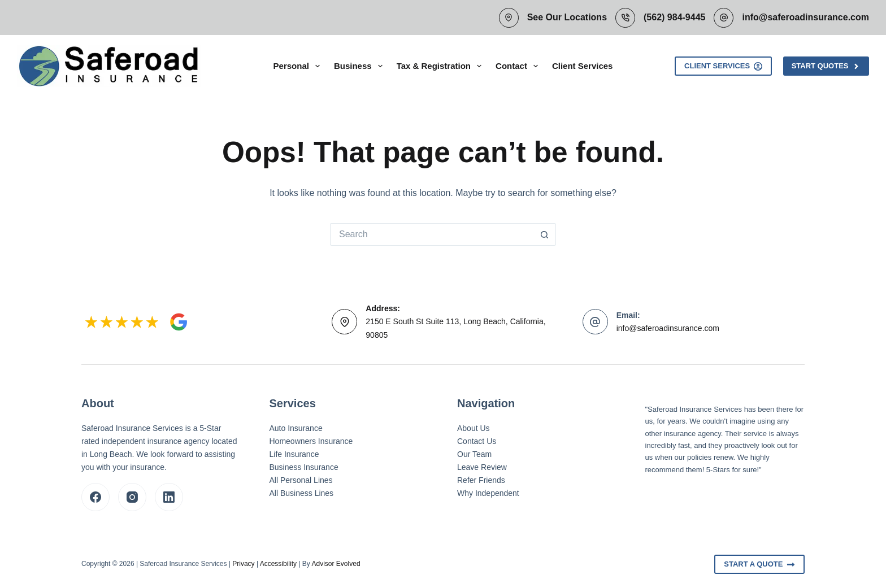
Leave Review (482, 467)
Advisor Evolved (336, 564)
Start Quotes (826, 66)
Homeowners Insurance (311, 441)
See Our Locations (567, 17)
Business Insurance (304, 467)
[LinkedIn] (169, 497)
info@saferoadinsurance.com (805, 17)
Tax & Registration (441, 66)
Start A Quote (759, 564)
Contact (519, 66)
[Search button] (545, 234)
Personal (299, 66)
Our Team (474, 454)
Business (361, 66)
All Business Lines (302, 493)
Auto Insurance (296, 428)
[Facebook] (95, 497)
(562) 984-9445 (674, 17)
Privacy (243, 564)
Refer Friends (481, 480)
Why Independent (488, 493)
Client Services (583, 66)
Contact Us (477, 441)
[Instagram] (132, 497)
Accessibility (278, 564)
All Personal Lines (301, 480)
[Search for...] (432, 234)
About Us (474, 428)
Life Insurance (294, 454)
